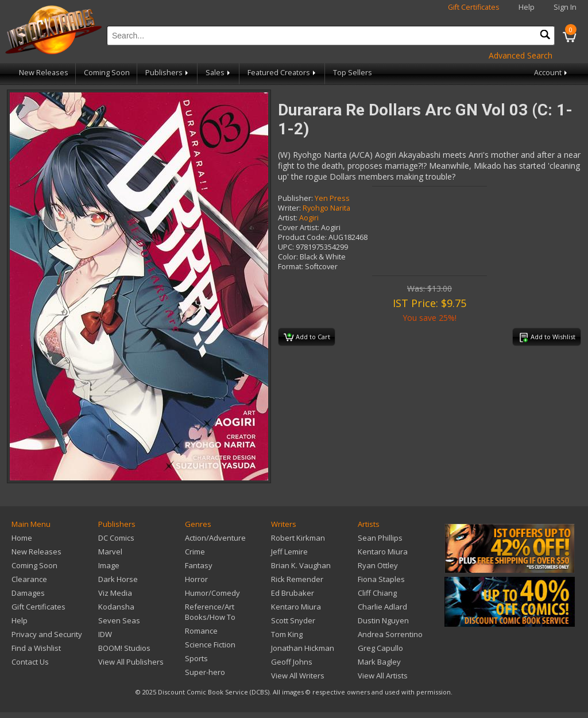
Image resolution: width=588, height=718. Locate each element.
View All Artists (383, 676)
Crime (195, 552)
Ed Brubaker (293, 593)
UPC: (286, 247)
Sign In (565, 7)
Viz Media (115, 593)
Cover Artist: (299, 228)
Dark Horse (118, 579)
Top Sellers (353, 73)
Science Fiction (210, 645)
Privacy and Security (47, 634)
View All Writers (298, 676)
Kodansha (116, 607)
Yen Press (332, 198)
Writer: (289, 208)
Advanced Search (521, 55)
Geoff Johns (292, 662)
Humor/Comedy (212, 593)
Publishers (168, 73)
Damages (28, 593)
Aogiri (309, 218)
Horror (196, 579)
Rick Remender (297, 579)
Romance (201, 631)
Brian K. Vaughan (301, 565)
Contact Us (30, 662)
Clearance (29, 579)
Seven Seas (119, 620)
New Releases (44, 73)
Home (22, 538)
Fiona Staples (381, 579)
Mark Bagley (379, 662)
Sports (196, 658)
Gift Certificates (474, 7)
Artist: (288, 218)
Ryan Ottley (378, 565)
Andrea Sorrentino (390, 634)
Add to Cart (307, 337)
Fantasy (199, 565)
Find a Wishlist (36, 648)
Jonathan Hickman (303, 648)
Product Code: (302, 237)
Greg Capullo (380, 648)
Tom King (287, 634)
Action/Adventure (215, 538)
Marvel (110, 552)
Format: (291, 267)
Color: (288, 257)
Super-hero (205, 672)
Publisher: (295, 198)
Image (109, 565)
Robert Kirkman (298, 538)
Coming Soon (107, 73)
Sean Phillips (380, 538)
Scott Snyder (293, 620)
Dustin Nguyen (383, 620)
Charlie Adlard (382, 607)
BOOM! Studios (124, 648)
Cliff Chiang (377, 593)
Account (552, 73)
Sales (219, 73)
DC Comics (116, 538)
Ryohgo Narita (326, 208)
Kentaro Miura (296, 607)
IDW (105, 634)
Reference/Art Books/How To (210, 612)
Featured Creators (283, 73)
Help (527, 7)
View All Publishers (131, 662)
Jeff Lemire (289, 552)
